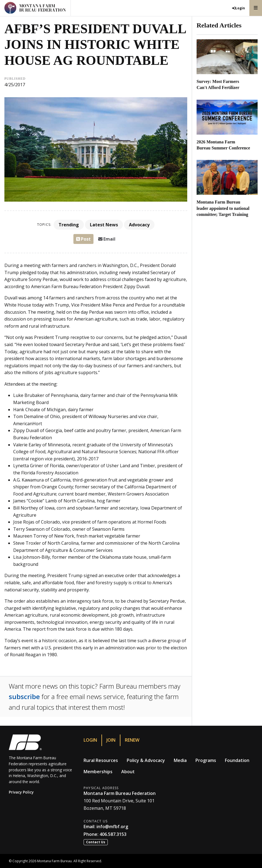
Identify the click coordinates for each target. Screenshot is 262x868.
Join (111, 740)
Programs (206, 760)
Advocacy (139, 225)
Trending (69, 225)
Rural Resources (101, 760)
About (128, 772)
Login (90, 740)
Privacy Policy (21, 792)
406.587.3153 (113, 834)
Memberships (98, 772)
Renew (132, 740)
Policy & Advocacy (146, 760)
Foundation (237, 760)
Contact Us (96, 842)
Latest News (104, 225)
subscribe (24, 696)
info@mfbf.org (112, 827)
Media (180, 760)
